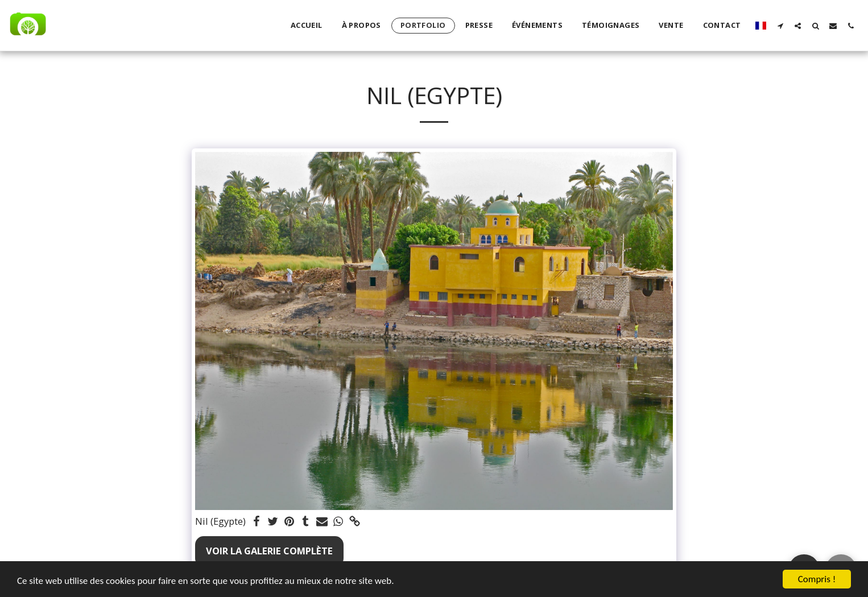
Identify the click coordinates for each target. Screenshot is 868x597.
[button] (780, 26)
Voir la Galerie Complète (269, 551)
